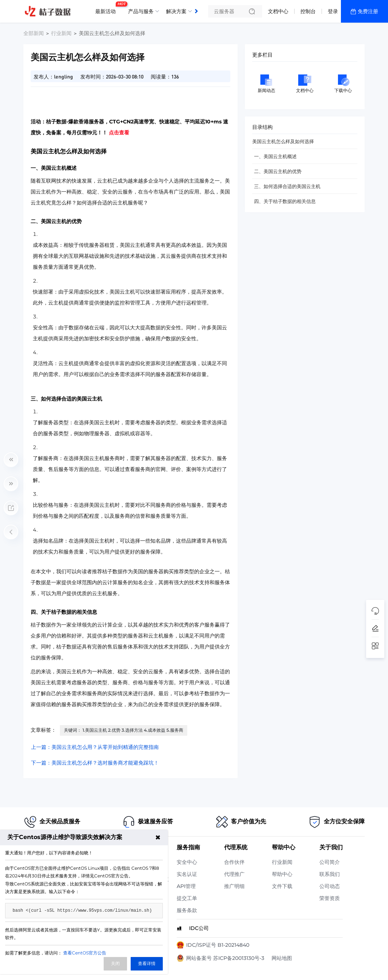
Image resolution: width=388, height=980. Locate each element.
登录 (333, 11)
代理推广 (234, 874)
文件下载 (282, 886)
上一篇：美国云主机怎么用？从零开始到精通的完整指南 (95, 747)
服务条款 (187, 910)
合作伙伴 (234, 862)
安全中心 (187, 862)
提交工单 (187, 898)
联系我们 (330, 874)
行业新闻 (61, 33)
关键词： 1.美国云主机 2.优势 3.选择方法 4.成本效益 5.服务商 (124, 730)
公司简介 (330, 862)
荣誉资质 (330, 898)
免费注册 (368, 11)
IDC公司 (199, 928)
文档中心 (278, 11)
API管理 (186, 886)
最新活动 (107, 8)
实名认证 (187, 874)
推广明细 (234, 886)
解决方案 (176, 11)
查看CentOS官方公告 (85, 953)
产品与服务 (141, 11)
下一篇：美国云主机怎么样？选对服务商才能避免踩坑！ (95, 763)
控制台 (308, 11)
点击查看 (119, 133)
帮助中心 (282, 874)
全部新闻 (34, 33)
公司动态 (330, 886)
